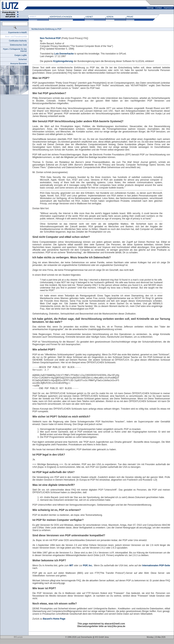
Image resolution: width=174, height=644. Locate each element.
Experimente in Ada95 (18, 32)
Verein (110, 17)
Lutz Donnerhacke (64, 54)
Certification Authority (18, 41)
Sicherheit (23, 59)
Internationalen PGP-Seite (156, 571)
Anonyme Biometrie (19, 64)
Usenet (89, 17)
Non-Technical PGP (50, 38)
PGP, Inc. (88, 571)
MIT (71, 571)
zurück (18, 642)
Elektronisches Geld (18, 45)
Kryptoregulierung (63, 61)
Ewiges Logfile (21, 55)
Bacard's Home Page (54, 624)
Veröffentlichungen (61, 17)
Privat (130, 17)
